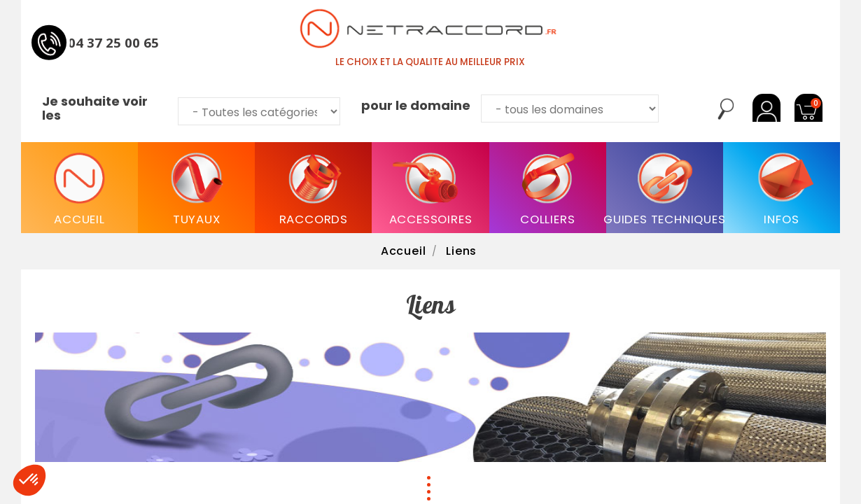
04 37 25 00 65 (113, 42)
